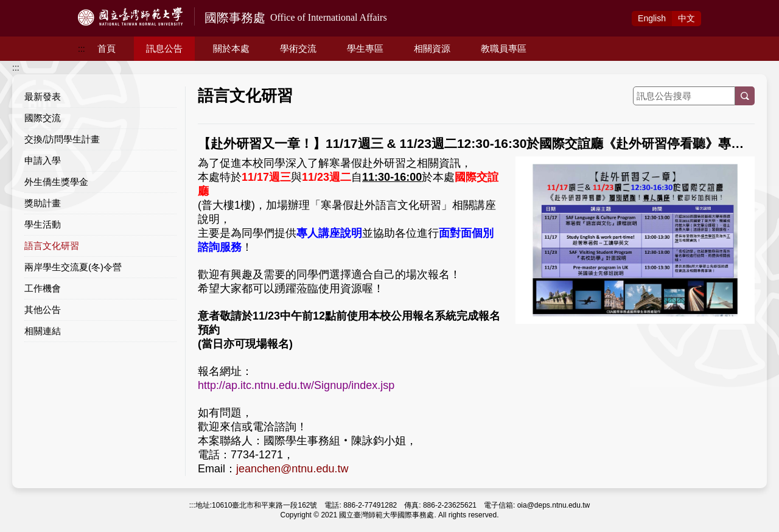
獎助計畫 (43, 203)
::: (82, 49)
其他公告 (43, 310)
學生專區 (365, 48)
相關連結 (43, 331)
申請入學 (43, 160)
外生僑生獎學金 (56, 182)
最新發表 (43, 96)
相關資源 (432, 48)
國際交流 (43, 118)
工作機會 (43, 288)
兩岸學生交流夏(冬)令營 (73, 267)
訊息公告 (164, 48)
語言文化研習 (52, 246)
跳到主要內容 (26, 7)
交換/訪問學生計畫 (62, 139)
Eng (652, 18)
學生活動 (43, 224)
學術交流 (298, 48)
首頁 (107, 48)
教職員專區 (504, 48)
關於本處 (231, 48)
